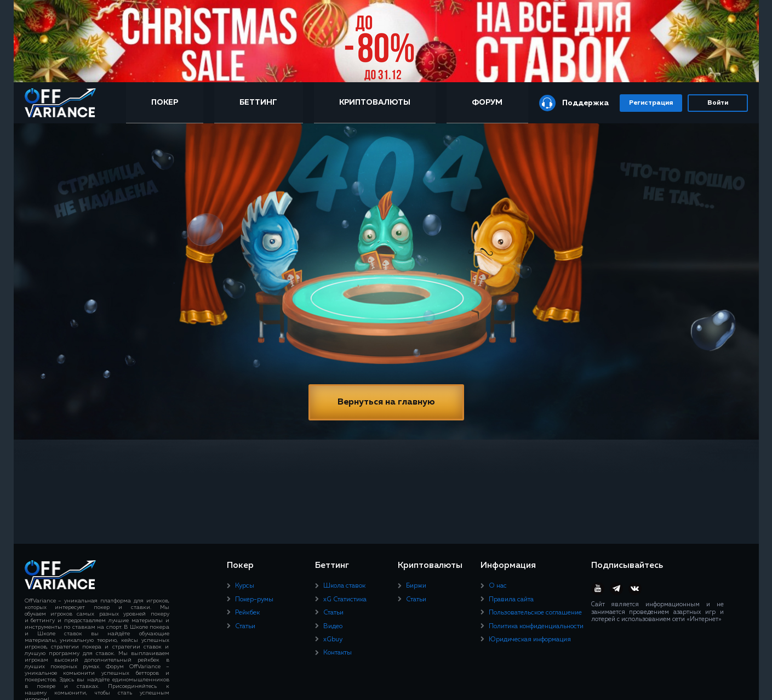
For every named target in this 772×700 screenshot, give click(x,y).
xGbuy (333, 640)
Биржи (416, 586)
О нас (498, 586)
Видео (333, 627)
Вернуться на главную (386, 402)
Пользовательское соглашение (535, 613)
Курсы (245, 586)
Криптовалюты (375, 103)
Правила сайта (511, 600)
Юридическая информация (530, 640)
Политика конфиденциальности (536, 627)
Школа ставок (344, 586)
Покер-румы (254, 600)
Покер (165, 103)
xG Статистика (345, 600)
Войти (718, 103)
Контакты (338, 653)
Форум (487, 103)
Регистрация (651, 103)
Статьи (245, 627)
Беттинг (258, 103)
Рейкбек (247, 613)
